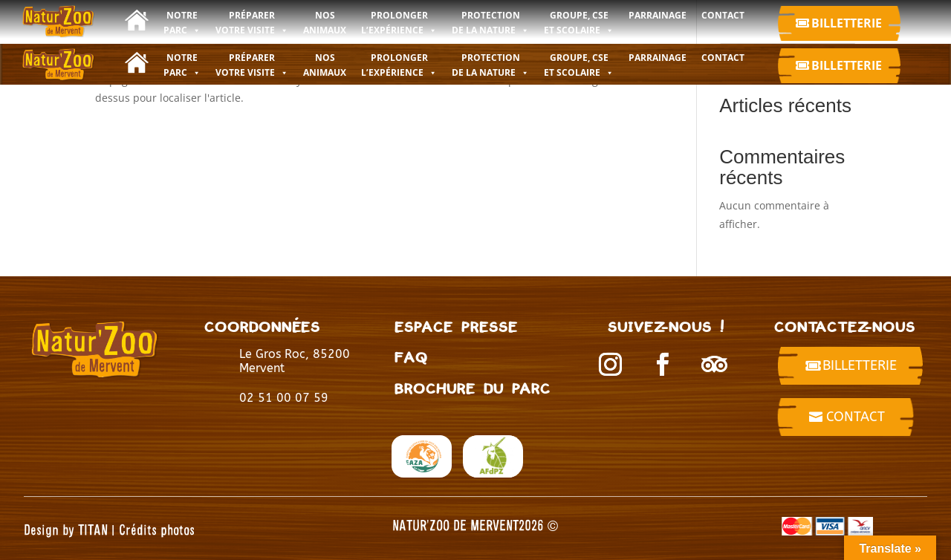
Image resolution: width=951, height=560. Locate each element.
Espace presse (456, 326)
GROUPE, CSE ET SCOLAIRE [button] (579, 65)
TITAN (93, 529)
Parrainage (658, 58)
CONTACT (723, 58)
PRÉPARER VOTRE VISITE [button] (252, 65)
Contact (856, 417)
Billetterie (847, 23)
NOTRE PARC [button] (182, 65)
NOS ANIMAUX (325, 65)
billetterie (860, 365)
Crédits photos (157, 529)
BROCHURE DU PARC (473, 388)
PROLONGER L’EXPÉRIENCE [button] (399, 65)
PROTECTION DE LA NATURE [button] (490, 65)
